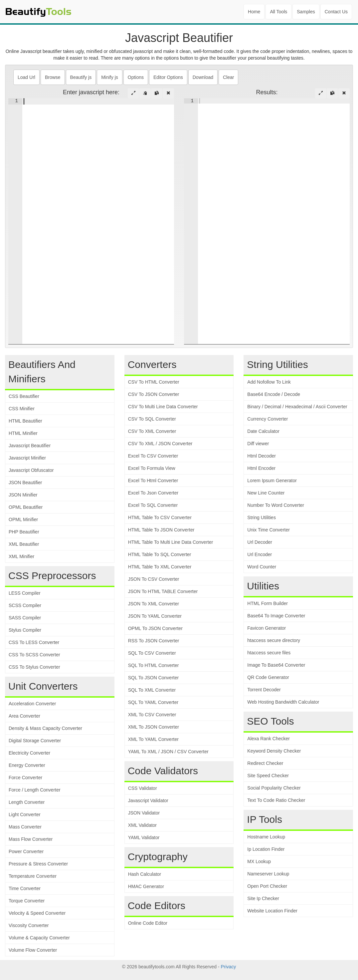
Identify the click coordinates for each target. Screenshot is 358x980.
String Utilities (262, 517)
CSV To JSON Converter (154, 394)
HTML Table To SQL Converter (160, 554)
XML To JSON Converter (154, 727)
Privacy (228, 967)
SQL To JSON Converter (154, 678)
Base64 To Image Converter (276, 616)
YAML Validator (144, 837)
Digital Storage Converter (35, 741)
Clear (228, 77)
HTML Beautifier (25, 421)
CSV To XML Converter (152, 431)
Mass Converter (25, 827)
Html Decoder (262, 456)
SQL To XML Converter (152, 690)
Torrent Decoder (264, 690)
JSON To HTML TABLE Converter (163, 591)
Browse (53, 77)
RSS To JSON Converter (154, 641)
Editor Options (168, 77)
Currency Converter (268, 419)
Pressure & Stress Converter (38, 864)
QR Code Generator (268, 677)
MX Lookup (259, 861)
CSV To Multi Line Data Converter (163, 407)
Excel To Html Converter (153, 481)
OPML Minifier (23, 519)
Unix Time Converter (268, 530)
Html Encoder (261, 468)
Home (254, 12)
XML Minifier (21, 556)
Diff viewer (258, 444)
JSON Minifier (23, 495)
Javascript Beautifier (30, 446)
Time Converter (25, 888)
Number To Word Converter (276, 505)
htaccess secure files (269, 653)
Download (203, 77)
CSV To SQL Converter (152, 419)
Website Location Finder (272, 911)
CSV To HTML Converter (154, 382)
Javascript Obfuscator (31, 470)
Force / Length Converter (35, 790)
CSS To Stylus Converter (34, 667)
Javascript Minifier (27, 458)
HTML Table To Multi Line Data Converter (171, 542)
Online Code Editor (148, 923)
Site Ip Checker (263, 898)
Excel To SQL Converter (153, 505)
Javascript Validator (148, 801)
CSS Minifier (22, 409)
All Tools (278, 12)
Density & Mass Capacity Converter (45, 728)
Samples (306, 12)
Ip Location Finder (266, 849)
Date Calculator (263, 431)
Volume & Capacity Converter (39, 938)
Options (136, 77)
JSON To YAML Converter (155, 616)
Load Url (26, 77)
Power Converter (26, 851)
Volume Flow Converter (33, 950)
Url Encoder (260, 554)
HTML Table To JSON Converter (161, 530)
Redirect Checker (265, 763)
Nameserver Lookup (268, 874)
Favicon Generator (267, 628)
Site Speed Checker (268, 776)
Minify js (110, 77)
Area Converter (24, 716)
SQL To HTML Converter (154, 665)
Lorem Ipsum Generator (272, 481)
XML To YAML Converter (153, 739)
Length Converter (27, 802)
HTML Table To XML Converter (160, 567)
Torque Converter (27, 901)
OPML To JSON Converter (155, 628)
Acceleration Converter (32, 704)
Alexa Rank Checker (268, 739)
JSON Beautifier (25, 483)
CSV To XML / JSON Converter (160, 444)
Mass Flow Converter (31, 839)
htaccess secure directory (274, 640)
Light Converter (25, 815)
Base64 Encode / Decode (274, 394)
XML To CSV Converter (152, 715)
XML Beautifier (24, 544)
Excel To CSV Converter (153, 456)
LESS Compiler (25, 593)
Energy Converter (27, 765)
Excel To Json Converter (153, 493)
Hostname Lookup (266, 837)
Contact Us (336, 12)
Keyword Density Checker (274, 751)
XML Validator (142, 825)
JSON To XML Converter (154, 604)
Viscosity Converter (29, 925)
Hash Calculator (145, 874)
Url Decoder (260, 542)
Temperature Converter (33, 876)
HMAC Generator (146, 886)
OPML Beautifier (26, 507)
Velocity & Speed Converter (37, 913)
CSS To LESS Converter (34, 642)
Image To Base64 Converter (276, 665)
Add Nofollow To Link (269, 382)
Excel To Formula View (152, 468)
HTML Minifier (23, 433)
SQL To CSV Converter (152, 653)
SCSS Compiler (25, 605)
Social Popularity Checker (274, 788)
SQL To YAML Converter (153, 702)
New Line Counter (266, 493)
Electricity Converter (29, 753)
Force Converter (25, 778)
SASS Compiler (25, 618)
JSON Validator (144, 813)
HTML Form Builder (268, 603)
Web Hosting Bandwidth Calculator (283, 702)
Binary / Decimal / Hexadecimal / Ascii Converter (297, 407)
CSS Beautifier (24, 396)
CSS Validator (143, 788)
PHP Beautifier (24, 532)
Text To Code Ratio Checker (276, 800)
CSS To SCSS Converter (34, 655)
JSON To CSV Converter (154, 579)
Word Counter (262, 567)
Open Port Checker (267, 886)
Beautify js (81, 77)
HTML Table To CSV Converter (160, 517)
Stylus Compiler (25, 630)
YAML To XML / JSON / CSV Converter (168, 752)
